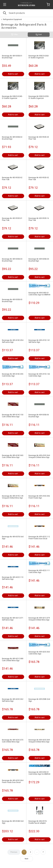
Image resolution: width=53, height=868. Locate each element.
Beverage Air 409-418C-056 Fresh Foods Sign (39, 497)
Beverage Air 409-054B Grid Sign (13, 822)
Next (26, 859)
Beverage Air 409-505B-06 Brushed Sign (39, 416)
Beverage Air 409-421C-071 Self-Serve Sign (13, 619)
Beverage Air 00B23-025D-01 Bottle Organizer (39, 97)
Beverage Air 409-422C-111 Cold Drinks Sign (39, 571)
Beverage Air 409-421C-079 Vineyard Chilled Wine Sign (39, 619)
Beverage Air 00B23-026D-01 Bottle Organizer (39, 57)
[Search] (26, 13)
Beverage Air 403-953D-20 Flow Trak (39, 138)
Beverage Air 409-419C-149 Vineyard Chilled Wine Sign (13, 497)
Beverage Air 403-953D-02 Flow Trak (12, 179)
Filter (14, 35)
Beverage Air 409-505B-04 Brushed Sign (39, 260)
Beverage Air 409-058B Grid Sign (39, 700)
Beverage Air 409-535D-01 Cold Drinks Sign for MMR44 (39, 773)
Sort (39, 35)
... (37, 852)
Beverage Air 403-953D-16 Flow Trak (39, 219)
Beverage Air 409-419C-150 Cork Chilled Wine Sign (13, 416)
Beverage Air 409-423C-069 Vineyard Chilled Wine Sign (39, 741)
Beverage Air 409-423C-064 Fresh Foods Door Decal (13, 781)
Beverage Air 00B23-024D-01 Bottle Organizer (12, 97)
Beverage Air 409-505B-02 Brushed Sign (12, 138)
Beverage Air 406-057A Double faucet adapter (38, 822)
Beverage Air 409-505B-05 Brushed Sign (12, 301)
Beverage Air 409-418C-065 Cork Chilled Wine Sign (13, 456)
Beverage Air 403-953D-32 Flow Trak (39, 179)
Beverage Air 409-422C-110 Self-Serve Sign (13, 578)
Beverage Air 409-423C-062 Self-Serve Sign (13, 700)
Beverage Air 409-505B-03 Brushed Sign (12, 260)
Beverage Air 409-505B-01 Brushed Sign (12, 57)
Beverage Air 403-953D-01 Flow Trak (12, 219)
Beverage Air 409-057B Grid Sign (13, 538)
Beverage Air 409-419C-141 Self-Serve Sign (39, 341)
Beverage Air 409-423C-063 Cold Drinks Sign (39, 653)
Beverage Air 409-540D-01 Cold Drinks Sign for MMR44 (39, 294)
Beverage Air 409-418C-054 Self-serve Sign (13, 341)
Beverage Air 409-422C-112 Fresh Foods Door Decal (39, 538)
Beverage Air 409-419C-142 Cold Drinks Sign (39, 375)
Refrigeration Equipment (12, 19)
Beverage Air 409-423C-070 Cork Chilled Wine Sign (13, 741)
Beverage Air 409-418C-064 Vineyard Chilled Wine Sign (39, 456)
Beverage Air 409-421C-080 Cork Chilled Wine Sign (13, 660)
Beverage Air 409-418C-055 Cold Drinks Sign (13, 375)
